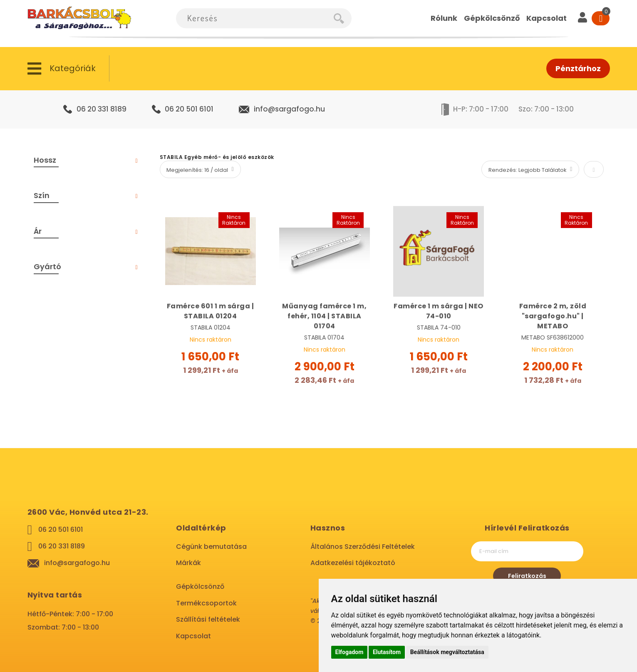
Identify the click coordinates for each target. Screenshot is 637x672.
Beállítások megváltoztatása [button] (447, 652)
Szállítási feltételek (208, 619)
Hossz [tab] (45, 160)
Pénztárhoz (578, 68)
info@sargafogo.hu (289, 109)
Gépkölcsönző (200, 586)
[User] (582, 18)
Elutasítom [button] (387, 652)
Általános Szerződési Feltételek (363, 547)
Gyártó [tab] (47, 267)
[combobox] (255, 18)
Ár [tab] (38, 231)
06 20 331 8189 (102, 109)
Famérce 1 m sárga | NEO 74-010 (439, 311)
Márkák (188, 563)
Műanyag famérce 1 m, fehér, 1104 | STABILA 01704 (324, 316)
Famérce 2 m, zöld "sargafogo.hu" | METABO (553, 316)
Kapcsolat (193, 636)
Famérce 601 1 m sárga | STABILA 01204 (211, 311)
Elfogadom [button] (349, 652)
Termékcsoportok (206, 603)
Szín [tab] (42, 195)
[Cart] (601, 18)
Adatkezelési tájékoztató (353, 563)
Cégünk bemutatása (211, 547)
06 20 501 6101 (189, 109)
